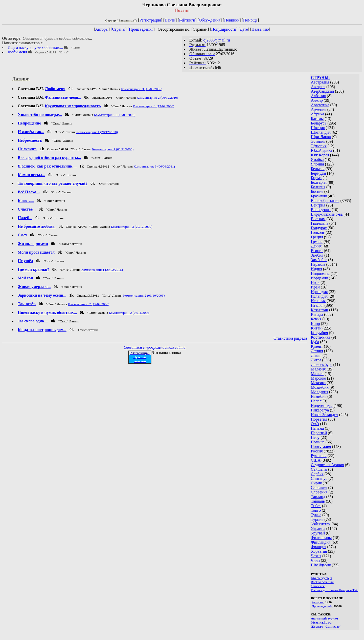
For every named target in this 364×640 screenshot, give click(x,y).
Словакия (319, 488)
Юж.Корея (320, 155)
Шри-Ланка (321, 137)
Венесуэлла (321, 210)
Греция (317, 237)
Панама (317, 428)
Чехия (316, 556)
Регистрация (150, 20)
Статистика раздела (290, 338)
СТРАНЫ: (320, 78)
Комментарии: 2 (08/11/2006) (130, 313)
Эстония (318, 141)
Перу (315, 437)
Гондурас (319, 228)
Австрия (318, 87)
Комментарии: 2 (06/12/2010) (157, 98)
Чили (315, 560)
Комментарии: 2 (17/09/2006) (88, 304)
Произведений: (322, 606)
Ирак (315, 283)
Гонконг (318, 232)
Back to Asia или (322, 582)
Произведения (141, 29)
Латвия (317, 351)
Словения (319, 492)
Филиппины (321, 538)
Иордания (319, 278)
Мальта (317, 374)
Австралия (320, 82)
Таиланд (318, 497)
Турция (317, 519)
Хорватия (319, 551)
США (316, 460)
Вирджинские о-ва (327, 214)
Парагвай (319, 433)
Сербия (317, 474)
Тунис (316, 515)
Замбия (317, 255)
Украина (318, 529)
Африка (318, 114)
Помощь (250, 20)
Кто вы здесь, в (322, 578)
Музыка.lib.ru (321, 622)
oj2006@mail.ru (217, 40)
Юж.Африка (322, 150)
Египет (317, 251)
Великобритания (325, 201)
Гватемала (320, 223)
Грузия (317, 242)
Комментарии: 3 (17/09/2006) (142, 89)
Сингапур (319, 478)
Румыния (319, 456)
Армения (319, 109)
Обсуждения (210, 20)
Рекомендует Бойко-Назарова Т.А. (335, 590)
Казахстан (320, 310)
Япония (317, 164)
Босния (317, 191)
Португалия (321, 447)
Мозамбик (320, 387)
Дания (316, 246)
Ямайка (317, 160)
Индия (316, 269)
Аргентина (320, 105)
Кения (316, 319)
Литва (316, 360)
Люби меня (17, 52)
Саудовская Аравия (327, 465)
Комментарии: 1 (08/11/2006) (113, 149)
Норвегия (319, 419)
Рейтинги (187, 20)
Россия (317, 451)
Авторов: (318, 602)
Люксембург (322, 365)
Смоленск (318, 586)
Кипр (315, 324)
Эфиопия (319, 146)
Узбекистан (321, 524)
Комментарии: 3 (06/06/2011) (154, 166)
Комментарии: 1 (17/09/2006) (153, 106)
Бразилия (319, 196)
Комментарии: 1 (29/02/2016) (102, 270)
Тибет (316, 506)
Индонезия (320, 273)
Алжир (317, 100)
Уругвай (318, 533)
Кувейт (317, 346)
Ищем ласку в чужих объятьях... (35, 47)
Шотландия (321, 132)
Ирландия (319, 292)
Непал (316, 401)
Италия (317, 305)
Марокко (318, 378)
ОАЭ (315, 424)
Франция (319, 547)
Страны (119, 29)
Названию (260, 29)
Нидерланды (322, 406)
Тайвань (318, 501)
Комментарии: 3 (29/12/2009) (132, 227)
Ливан (316, 355)
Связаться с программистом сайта (155, 347)
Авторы (102, 29)
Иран (315, 287)
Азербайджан (323, 91)
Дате (244, 29)
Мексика (318, 383)
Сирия (316, 483)
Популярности (224, 29)
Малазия (318, 369)
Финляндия (321, 542)
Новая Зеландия (325, 415)
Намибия (319, 396)
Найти (170, 20)
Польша (318, 442)
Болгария (319, 182)
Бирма (316, 178)
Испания (318, 301)
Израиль (318, 264)
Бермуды (318, 173)
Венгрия (318, 205)
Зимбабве (319, 260)
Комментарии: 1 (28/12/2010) (97, 132)
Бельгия (318, 169)
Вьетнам (318, 219)
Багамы (317, 119)
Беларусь (319, 123)
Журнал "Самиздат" (326, 626)
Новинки (232, 20)
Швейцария (321, 565)
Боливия (318, 187)
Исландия (319, 296)
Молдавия (320, 392)
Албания (318, 96)
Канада (317, 314)
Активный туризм (325, 618)
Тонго (316, 510)
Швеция (318, 128)
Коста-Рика (321, 337)
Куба (315, 342)
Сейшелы (319, 469)
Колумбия (320, 333)
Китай (316, 328)
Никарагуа (320, 410)
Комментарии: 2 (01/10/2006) (144, 295)
